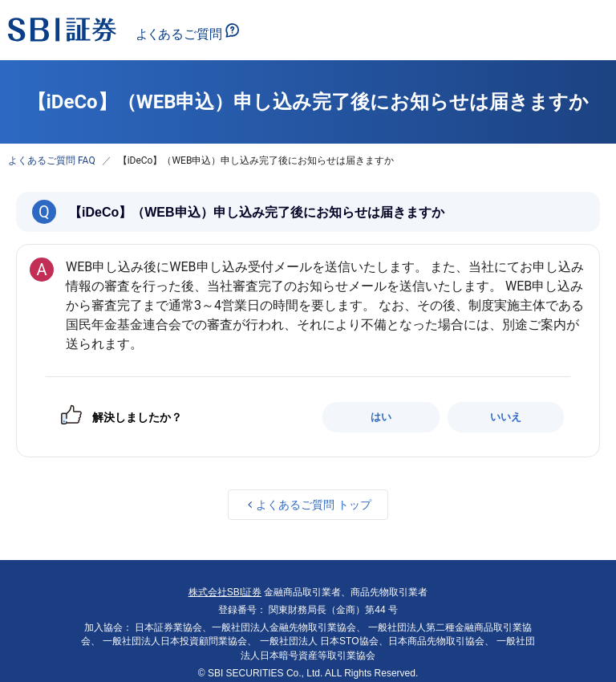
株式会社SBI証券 (225, 592)
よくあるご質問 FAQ (52, 160)
